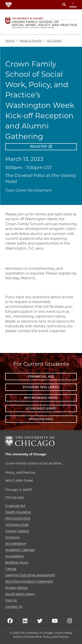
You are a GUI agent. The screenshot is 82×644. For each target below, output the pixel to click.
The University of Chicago (26, 454)
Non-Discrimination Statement (29, 581)
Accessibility (15, 556)
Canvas (11, 569)
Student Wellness (41, 387)
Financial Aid (41, 376)
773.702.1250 (15, 498)
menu (73, 5)
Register (38, 146)
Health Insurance (18, 512)
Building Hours (17, 562)
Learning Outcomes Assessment (30, 575)
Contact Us (14, 607)
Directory (13, 537)
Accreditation (16, 544)
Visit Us (11, 600)
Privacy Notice (16, 588)
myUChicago (41, 419)
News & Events (31, 41)
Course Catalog (17, 531)
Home (10, 41)
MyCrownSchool (41, 398)
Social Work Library (20, 594)
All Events (54, 41)
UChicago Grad (41, 408)
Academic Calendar (20, 550)
